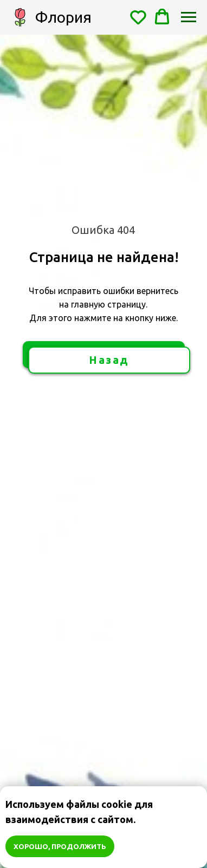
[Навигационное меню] (189, 17)
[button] (138, 17)
